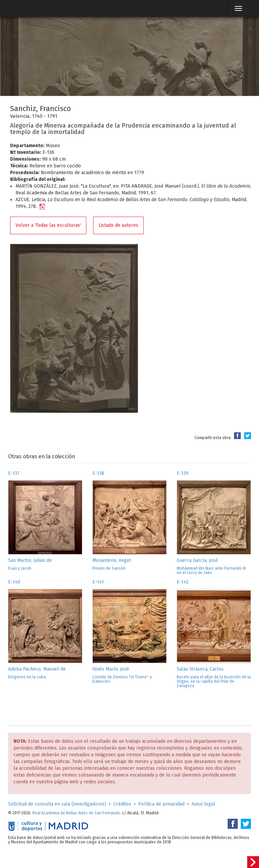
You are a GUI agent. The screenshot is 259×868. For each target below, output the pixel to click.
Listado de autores (118, 225)
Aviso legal (203, 804)
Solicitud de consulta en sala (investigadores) (57, 804)
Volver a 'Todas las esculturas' (48, 225)
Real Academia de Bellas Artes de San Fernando (76, 813)
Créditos (122, 804)
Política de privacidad (161, 804)
